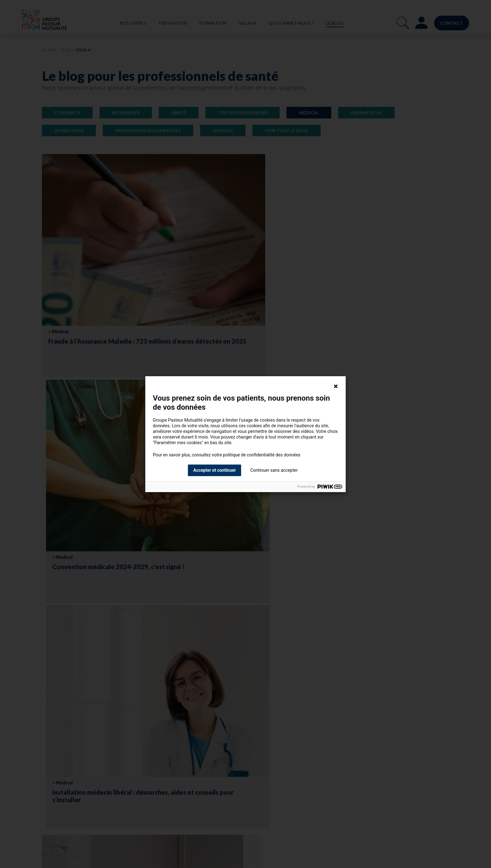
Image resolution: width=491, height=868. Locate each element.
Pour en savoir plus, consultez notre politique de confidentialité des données (227, 455)
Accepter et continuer (214, 470)
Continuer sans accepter (274, 470)
